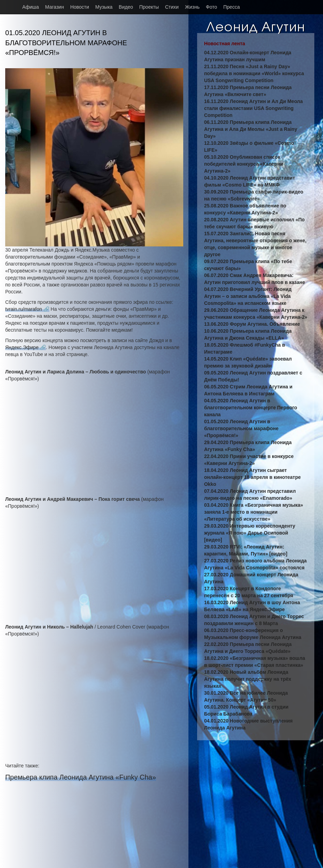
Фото (211, 7)
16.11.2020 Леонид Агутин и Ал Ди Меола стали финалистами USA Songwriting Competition (253, 108)
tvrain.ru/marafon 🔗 (27, 309)
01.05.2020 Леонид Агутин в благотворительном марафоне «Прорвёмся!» (241, 428)
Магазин (55, 7)
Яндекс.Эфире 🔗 (26, 347)
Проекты (149, 7)
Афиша (31, 7)
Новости (80, 7)
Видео (126, 7)
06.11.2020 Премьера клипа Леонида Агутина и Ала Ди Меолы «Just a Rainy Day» (251, 129)
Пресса (231, 7)
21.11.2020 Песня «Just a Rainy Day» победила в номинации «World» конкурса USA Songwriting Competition (254, 73)
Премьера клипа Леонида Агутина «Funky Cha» (81, 777)
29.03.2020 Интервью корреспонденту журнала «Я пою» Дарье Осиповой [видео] (250, 533)
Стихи (172, 7)
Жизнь (192, 7)
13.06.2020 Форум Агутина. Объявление (252, 324)
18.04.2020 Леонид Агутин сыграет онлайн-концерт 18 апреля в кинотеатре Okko (252, 477)
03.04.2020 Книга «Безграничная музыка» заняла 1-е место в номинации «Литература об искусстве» (254, 512)
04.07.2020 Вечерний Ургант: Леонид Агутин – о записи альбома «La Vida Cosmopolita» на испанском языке (248, 296)
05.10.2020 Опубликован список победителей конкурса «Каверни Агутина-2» (244, 164)
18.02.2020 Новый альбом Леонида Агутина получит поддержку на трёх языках (248, 679)
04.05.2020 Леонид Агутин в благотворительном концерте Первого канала (251, 408)
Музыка (104, 7)
